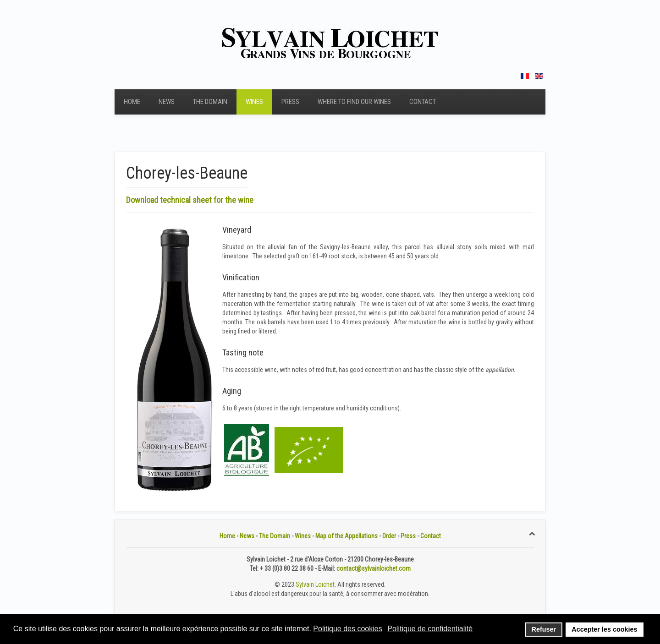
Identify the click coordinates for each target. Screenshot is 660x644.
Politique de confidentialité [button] (430, 629)
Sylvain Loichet (315, 584)
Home (132, 102)
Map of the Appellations (346, 536)
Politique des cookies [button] (347, 629)
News (167, 102)
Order (389, 536)
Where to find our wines (354, 102)
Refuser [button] (544, 629)
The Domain (210, 102)
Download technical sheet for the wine (190, 200)
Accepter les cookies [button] (604, 629)
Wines (254, 102)
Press (290, 102)
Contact (423, 102)
